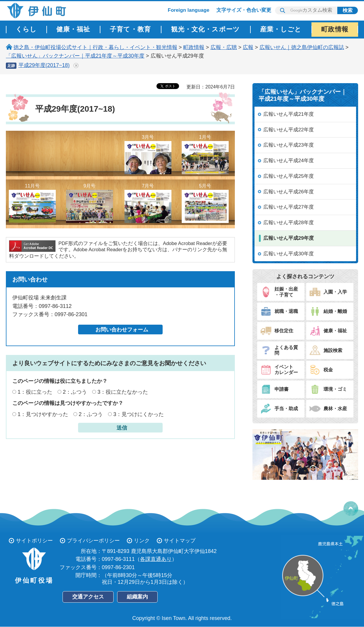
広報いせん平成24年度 (289, 161)
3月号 (148, 154)
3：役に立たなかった (123, 392)
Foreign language (189, 10)
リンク (142, 541)
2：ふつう (75, 392)
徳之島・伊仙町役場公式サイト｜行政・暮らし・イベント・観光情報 (95, 47)
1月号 (205, 154)
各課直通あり (156, 559)
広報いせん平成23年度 (289, 145)
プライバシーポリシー (93, 541)
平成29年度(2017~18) (44, 65)
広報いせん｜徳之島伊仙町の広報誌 (302, 47)
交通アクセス (88, 597)
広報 (248, 47)
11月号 (32, 203)
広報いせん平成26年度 (289, 192)
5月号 (205, 203)
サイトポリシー (34, 541)
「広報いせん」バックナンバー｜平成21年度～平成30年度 (75, 56)
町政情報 (194, 47)
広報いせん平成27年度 (289, 207)
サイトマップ (180, 541)
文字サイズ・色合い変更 (244, 10)
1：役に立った (35, 392)
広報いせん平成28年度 (289, 223)
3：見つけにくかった (139, 414)
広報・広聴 (224, 47)
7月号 (148, 203)
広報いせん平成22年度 (289, 130)
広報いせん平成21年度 (289, 114)
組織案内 (137, 597)
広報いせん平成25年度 (289, 176)
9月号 (90, 203)
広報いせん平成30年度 (289, 254)
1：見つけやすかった (43, 414)
